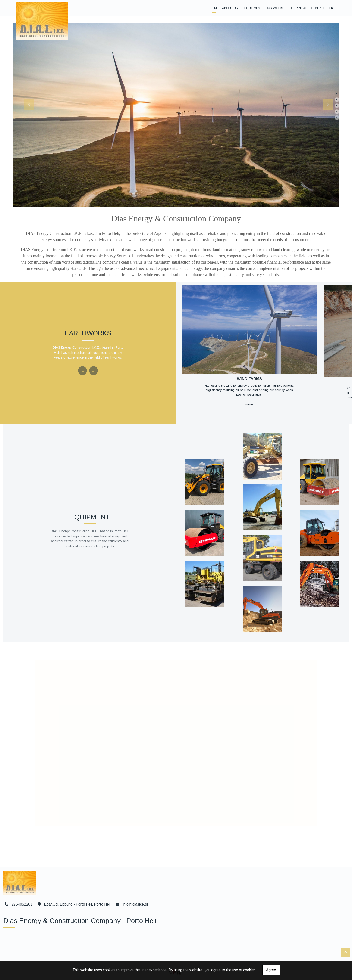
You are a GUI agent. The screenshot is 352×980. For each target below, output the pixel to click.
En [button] (332, 8)
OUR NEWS (299, 8)
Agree (271, 970)
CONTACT (318, 8)
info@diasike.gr (135, 903)
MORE (243, 395)
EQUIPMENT (253, 8)
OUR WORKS (275, 8)
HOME (214, 8)
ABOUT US (230, 8)
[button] (26, 103)
